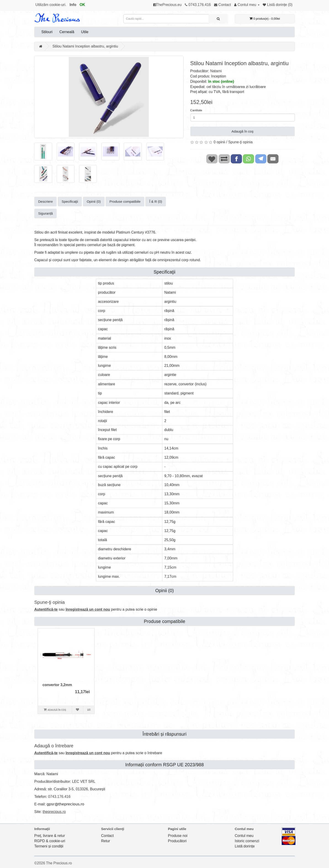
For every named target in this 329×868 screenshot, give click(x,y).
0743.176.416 (59, 797)
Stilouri (47, 32)
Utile (85, 32)
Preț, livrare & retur (50, 836)
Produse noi (178, 836)
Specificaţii (70, 201)
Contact (107, 836)
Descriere (45, 201)
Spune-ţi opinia (240, 142)
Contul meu (244, 836)
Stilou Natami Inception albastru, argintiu (85, 46)
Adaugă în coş (242, 131)
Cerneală (67, 32)
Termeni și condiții (49, 846)
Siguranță (45, 213)
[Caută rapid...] (218, 19)
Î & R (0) (156, 201)
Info (73, 5)
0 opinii (219, 142)
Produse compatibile (125, 201)
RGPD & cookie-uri (50, 841)
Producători (177, 841)
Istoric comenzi (247, 841)
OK (82, 5)
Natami (216, 71)
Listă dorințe (245, 846)
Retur (106, 841)
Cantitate (196, 110)
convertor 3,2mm (57, 685)
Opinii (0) (94, 201)
